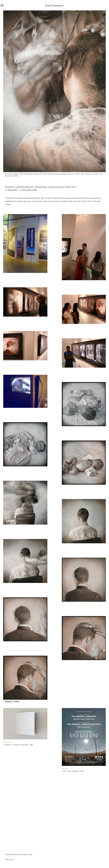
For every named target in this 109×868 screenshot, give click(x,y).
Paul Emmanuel (54, 5)
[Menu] (2, 5)
